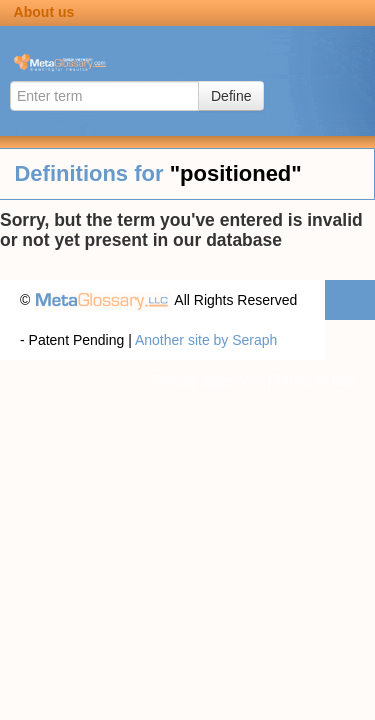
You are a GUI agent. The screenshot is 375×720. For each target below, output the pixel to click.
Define (231, 96)
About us (44, 12)
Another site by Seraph (206, 340)
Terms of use (315, 380)
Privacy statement (207, 380)
